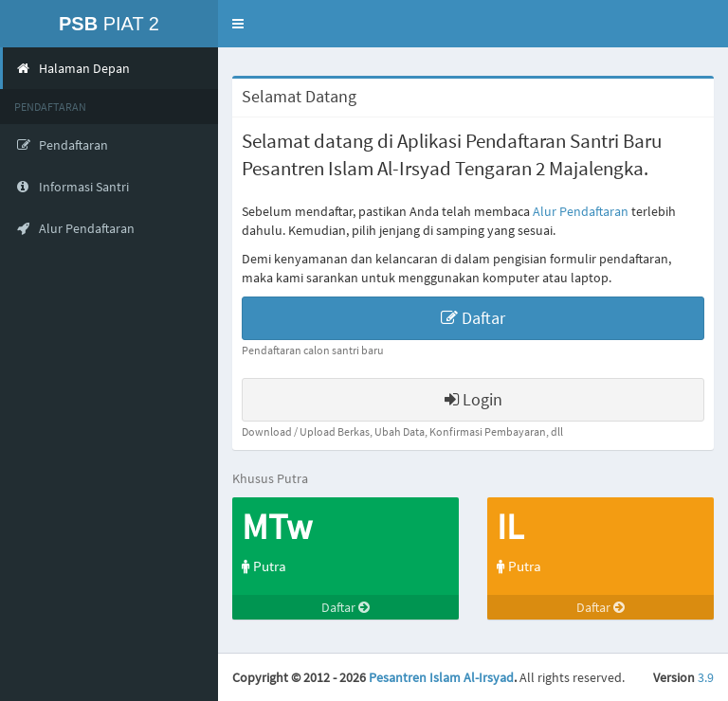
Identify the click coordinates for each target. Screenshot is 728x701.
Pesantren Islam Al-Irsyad (441, 677)
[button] (238, 24)
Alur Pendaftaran (581, 211)
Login (473, 399)
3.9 (706, 677)
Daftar (473, 318)
